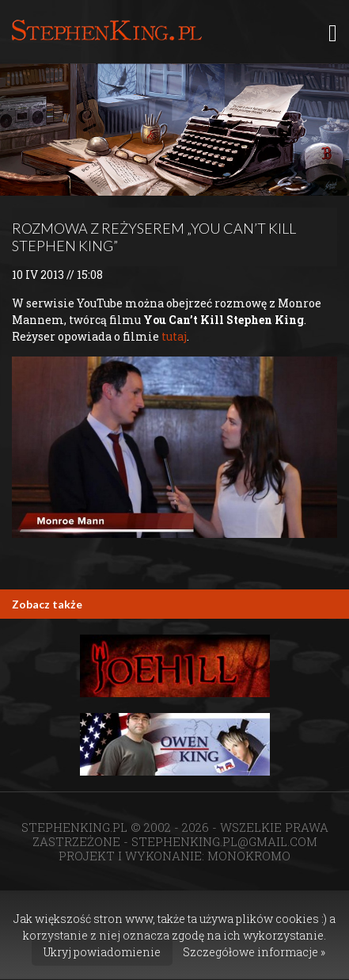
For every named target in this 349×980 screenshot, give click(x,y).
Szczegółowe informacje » (254, 952)
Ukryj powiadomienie (102, 952)
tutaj (174, 336)
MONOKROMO (249, 856)
